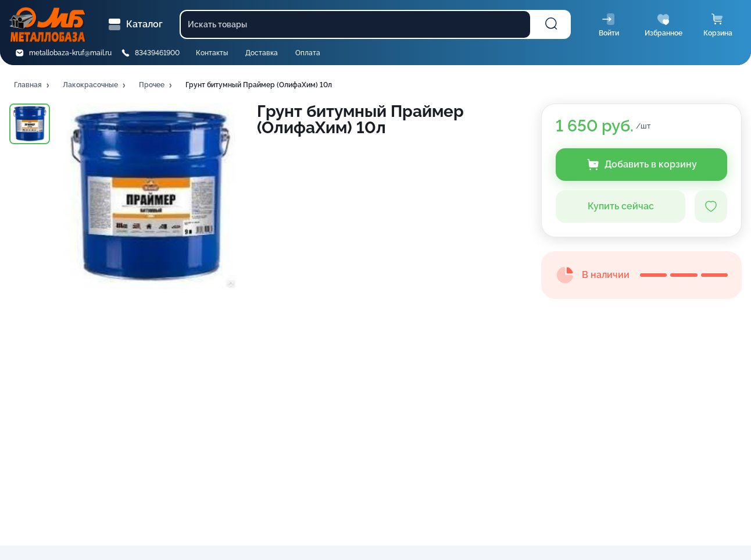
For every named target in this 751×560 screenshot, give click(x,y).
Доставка (262, 53)
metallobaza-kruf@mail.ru (70, 53)
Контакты (212, 53)
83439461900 (157, 53)
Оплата (308, 53)
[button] (33, 85)
